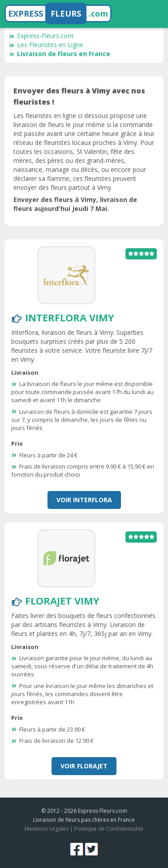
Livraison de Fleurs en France (60, 54)
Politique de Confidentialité (109, 829)
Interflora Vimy (70, 317)
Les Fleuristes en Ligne (46, 45)
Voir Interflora (84, 500)
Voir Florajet (84, 766)
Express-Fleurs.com (41, 36)
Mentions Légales (47, 829)
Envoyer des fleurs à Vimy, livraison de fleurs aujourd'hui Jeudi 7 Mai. (75, 204)
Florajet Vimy (62, 601)
